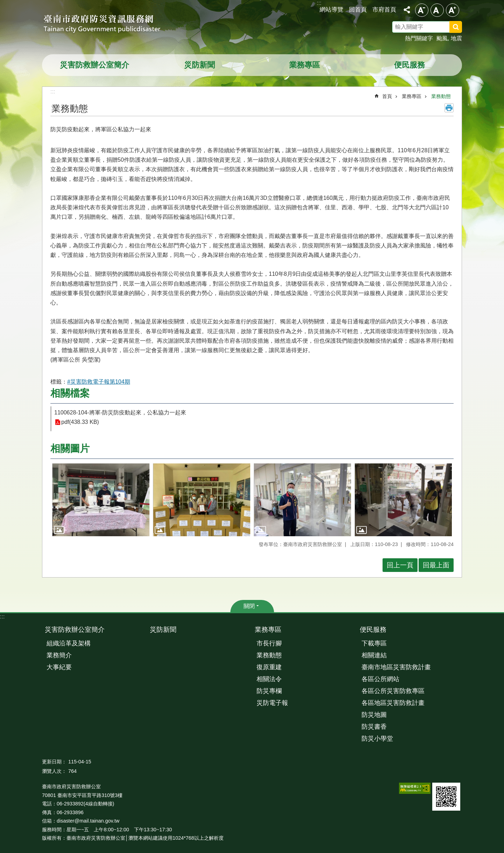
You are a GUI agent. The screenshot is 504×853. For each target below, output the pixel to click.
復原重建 (269, 667)
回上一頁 (400, 565)
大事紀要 (59, 667)
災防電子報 (272, 703)
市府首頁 (384, 9)
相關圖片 (70, 449)
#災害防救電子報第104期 (99, 382)
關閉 (249, 606)
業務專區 (304, 65)
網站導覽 (331, 9)
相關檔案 (70, 393)
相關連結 (374, 655)
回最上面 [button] (436, 565)
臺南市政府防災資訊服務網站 (108, 25)
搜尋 (465, 28)
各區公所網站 (380, 679)
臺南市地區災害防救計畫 (396, 667)
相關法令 (269, 679)
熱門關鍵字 (419, 38)
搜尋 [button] (456, 27)
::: (2, 617)
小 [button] (422, 10)
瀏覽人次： (54, 771)
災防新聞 (199, 65)
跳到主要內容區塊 (4, 4)
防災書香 (374, 727)
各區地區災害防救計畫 (393, 703)
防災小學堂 (377, 739)
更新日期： (54, 762)
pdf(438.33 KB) (80, 422)
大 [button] (453, 10)
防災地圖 (374, 715)
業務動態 (441, 96)
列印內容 (449, 108)
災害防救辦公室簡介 (94, 65)
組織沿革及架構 (69, 643)
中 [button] (437, 10)
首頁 (387, 96)
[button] (101, 500)
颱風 (442, 38)
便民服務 (409, 65)
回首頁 (358, 9)
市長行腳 (269, 643)
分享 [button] (407, 10)
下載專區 (374, 643)
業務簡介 (59, 655)
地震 (456, 38)
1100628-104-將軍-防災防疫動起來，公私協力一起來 (120, 412)
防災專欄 (269, 691)
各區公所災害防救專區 (393, 691)
